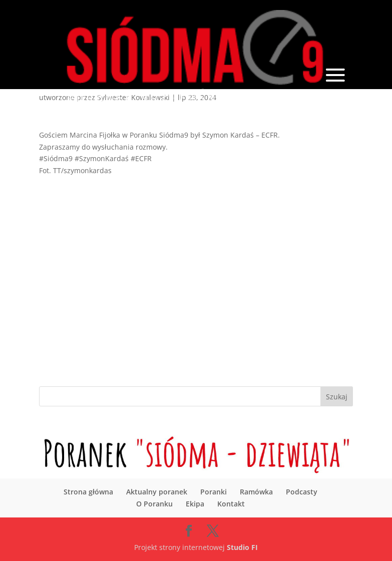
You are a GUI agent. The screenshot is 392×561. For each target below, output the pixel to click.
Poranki (214, 492)
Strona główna (88, 492)
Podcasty (302, 492)
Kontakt (231, 504)
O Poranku (154, 504)
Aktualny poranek (157, 492)
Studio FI (242, 547)
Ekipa (195, 504)
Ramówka (256, 492)
